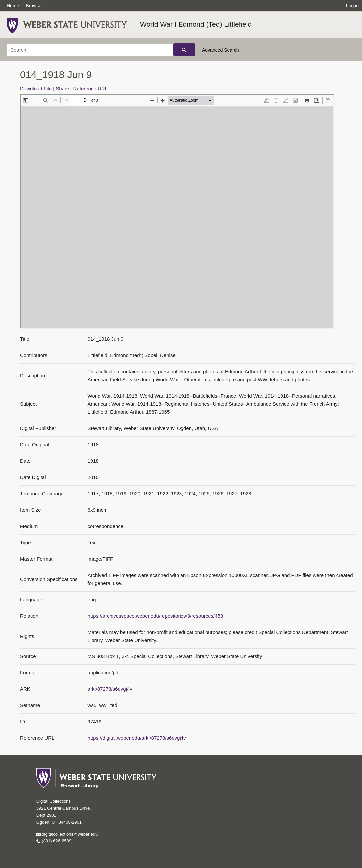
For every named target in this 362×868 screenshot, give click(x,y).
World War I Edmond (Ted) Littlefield (196, 24)
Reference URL (90, 88)
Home (13, 6)
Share (62, 88)
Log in (352, 6)
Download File (36, 88)
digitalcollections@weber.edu (67, 834)
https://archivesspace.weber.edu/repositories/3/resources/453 (156, 616)
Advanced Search (221, 50)
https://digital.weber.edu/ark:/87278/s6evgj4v (137, 738)
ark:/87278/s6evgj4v (110, 689)
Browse (33, 6)
